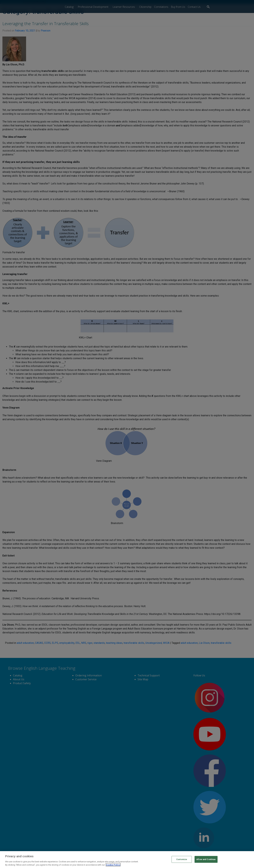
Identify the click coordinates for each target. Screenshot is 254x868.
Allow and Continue (206, 863)
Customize (182, 863)
